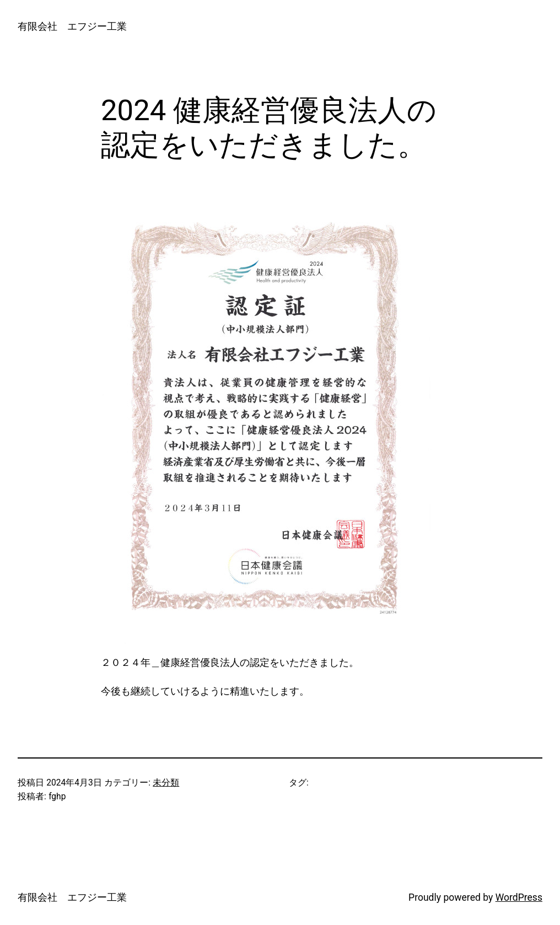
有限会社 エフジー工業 (72, 26)
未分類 (166, 783)
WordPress (519, 897)
